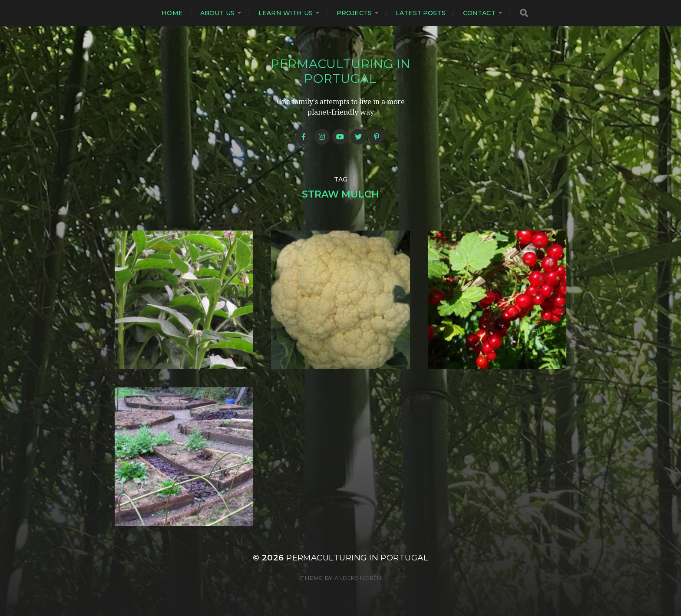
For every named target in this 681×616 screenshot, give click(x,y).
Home (172, 13)
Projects (354, 13)
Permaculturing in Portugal (340, 71)
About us (217, 13)
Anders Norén (358, 578)
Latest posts (421, 13)
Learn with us (286, 13)
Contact (479, 13)
